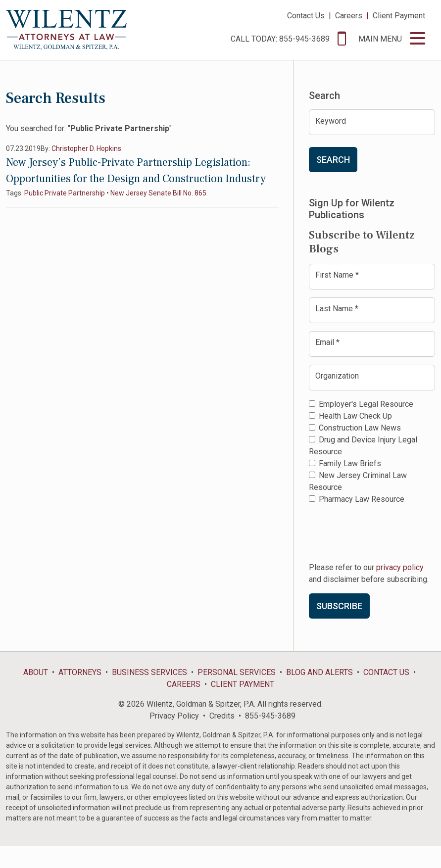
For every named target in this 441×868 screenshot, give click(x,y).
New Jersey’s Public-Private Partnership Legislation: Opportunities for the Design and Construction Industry (136, 170)
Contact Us (306, 16)
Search (333, 160)
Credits (222, 716)
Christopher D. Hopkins (86, 148)
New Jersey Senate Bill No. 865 (158, 193)
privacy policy (400, 567)
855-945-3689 (270, 716)
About (36, 672)
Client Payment (399, 16)
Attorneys (80, 672)
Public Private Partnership (65, 193)
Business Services (149, 672)
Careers (349, 16)
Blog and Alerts (319, 672)
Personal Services (237, 672)
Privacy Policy (174, 716)
